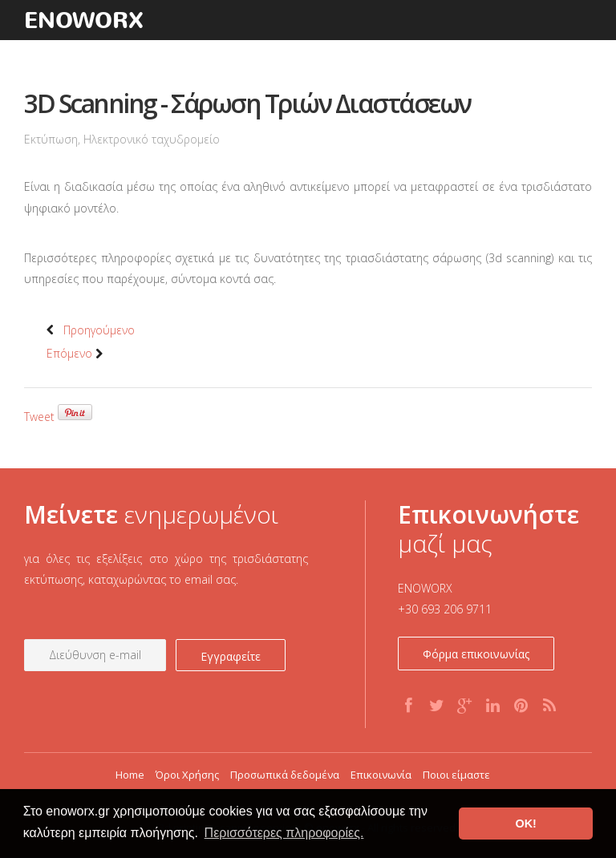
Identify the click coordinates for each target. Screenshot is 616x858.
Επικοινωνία (381, 775)
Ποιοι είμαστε (456, 775)
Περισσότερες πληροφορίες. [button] (284, 833)
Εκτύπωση (51, 139)
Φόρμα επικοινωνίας (476, 654)
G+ (462, 720)
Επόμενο (78, 353)
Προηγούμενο (91, 330)
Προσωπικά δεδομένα (285, 775)
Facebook (410, 720)
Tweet (39, 417)
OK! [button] (525, 824)
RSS (548, 720)
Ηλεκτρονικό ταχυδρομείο (152, 139)
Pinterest (523, 720)
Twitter (438, 720)
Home (130, 775)
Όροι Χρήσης (187, 775)
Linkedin (493, 720)
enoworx (84, 20)
